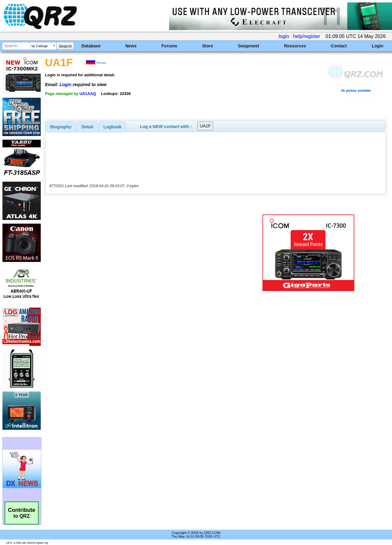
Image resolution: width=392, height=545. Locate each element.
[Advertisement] (142, 253)
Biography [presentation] (61, 127)
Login (378, 46)
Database (91, 46)
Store (208, 46)
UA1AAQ (88, 94)
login (284, 36)
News (131, 46)
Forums (170, 46)
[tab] (61, 127)
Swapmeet (249, 46)
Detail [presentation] (87, 127)
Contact (339, 46)
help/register (307, 36)
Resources (295, 46)
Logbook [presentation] (113, 127)
